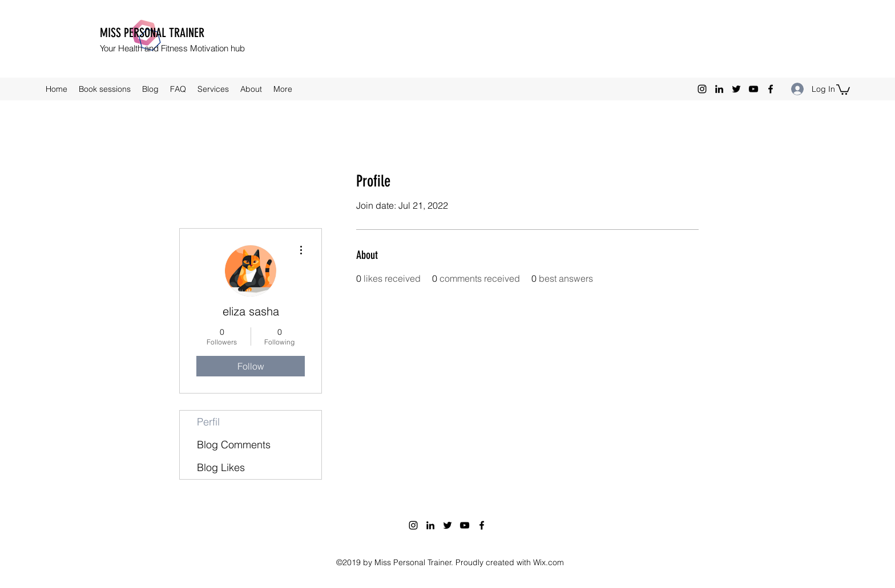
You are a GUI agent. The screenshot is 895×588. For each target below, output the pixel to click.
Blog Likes (221, 467)
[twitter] (736, 89)
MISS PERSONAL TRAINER (152, 33)
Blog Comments (234, 445)
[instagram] (702, 89)
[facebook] (771, 89)
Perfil (208, 422)
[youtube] (753, 89)
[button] (843, 89)
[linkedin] (719, 89)
